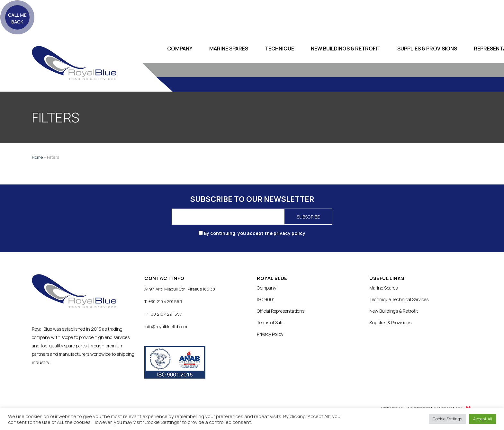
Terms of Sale (270, 322)
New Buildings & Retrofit (346, 49)
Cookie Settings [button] (447, 419)
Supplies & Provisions (427, 49)
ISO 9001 (266, 299)
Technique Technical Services (399, 299)
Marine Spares (229, 49)
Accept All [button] (483, 419)
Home (37, 157)
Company (180, 49)
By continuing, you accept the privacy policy (252, 233)
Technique (279, 49)
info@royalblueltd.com (166, 327)
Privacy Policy (270, 334)
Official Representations (281, 311)
